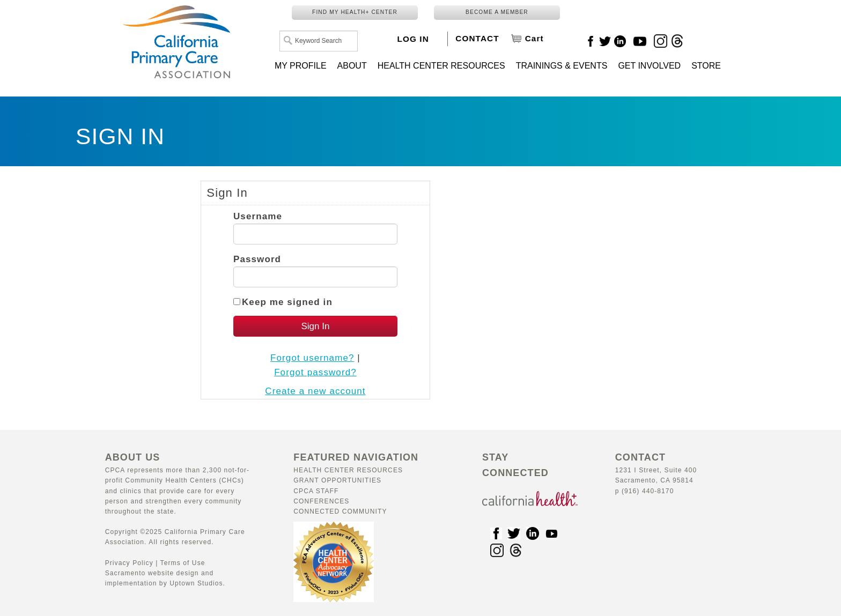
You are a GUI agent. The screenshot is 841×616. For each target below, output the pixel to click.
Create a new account (315, 391)
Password (257, 259)
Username (258, 216)
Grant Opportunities (337, 480)
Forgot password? (315, 372)
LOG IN (413, 39)
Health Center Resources (348, 470)
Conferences (321, 501)
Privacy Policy (129, 563)
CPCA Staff (316, 491)
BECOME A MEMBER (497, 12)
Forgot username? (312, 358)
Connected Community (340, 511)
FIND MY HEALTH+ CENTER (355, 12)
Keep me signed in (287, 302)
